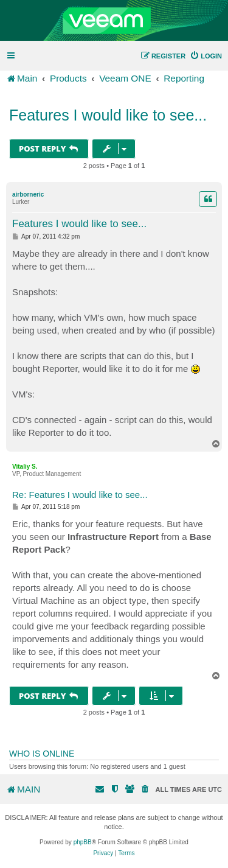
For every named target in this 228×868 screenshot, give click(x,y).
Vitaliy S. (25, 467)
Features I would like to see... (108, 115)
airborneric (28, 194)
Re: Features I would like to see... (80, 495)
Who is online (42, 754)
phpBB (83, 842)
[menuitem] (206, 56)
